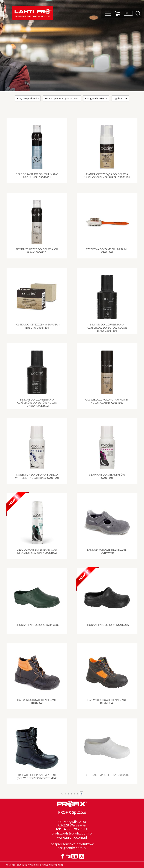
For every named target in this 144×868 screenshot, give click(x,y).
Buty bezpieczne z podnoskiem (62, 98)
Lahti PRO (32, 13)
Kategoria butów (94, 98)
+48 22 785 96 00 (75, 829)
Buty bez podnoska (28, 98)
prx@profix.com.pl (72, 848)
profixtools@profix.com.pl (72, 833)
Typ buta (118, 98)
